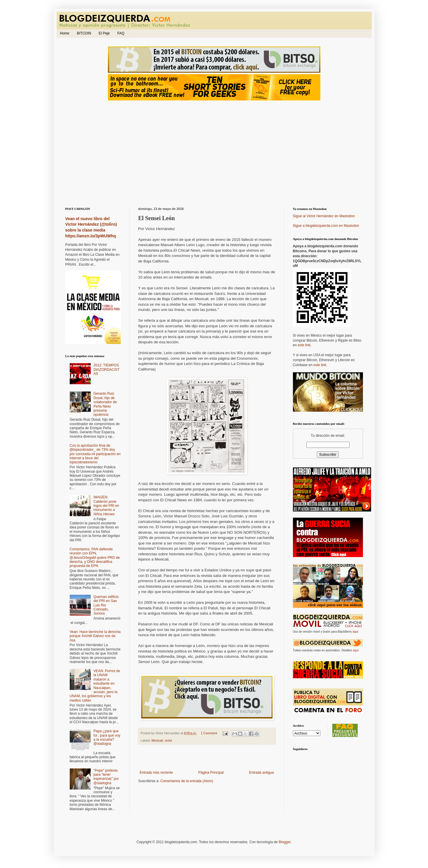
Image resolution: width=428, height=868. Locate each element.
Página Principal (211, 773)
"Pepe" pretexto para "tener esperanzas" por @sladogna (106, 777)
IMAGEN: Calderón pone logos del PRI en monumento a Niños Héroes (106, 506)
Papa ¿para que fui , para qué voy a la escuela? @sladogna (107, 737)
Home (65, 33)
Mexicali (157, 740)
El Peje (104, 33)
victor (168, 740)
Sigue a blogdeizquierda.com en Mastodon (326, 226)
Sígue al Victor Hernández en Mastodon (324, 216)
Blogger (285, 842)
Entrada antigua (262, 773)
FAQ (121, 33)
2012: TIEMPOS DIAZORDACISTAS (106, 369)
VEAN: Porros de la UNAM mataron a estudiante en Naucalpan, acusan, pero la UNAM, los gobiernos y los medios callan (95, 686)
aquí (355, 632)
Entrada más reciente (156, 773)
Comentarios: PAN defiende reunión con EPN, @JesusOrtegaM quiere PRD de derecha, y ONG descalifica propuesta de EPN (95, 558)
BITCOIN (84, 33)
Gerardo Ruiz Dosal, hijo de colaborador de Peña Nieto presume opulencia (105, 404)
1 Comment (209, 733)
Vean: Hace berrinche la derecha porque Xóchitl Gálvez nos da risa (95, 636)
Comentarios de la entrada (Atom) (187, 781)
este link (304, 345)
